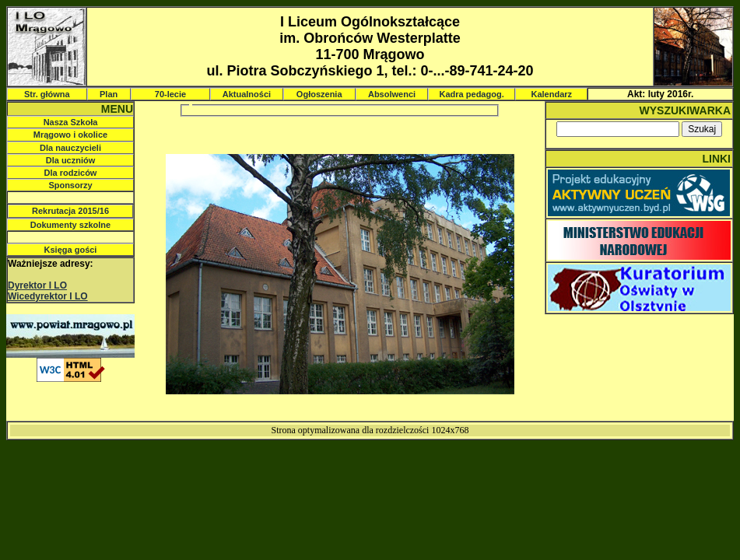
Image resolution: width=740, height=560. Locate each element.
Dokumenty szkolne (70, 225)
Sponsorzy (70, 185)
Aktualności (247, 94)
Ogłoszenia (319, 94)
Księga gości (71, 250)
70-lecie (170, 94)
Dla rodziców (71, 173)
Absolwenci (392, 94)
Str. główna (47, 94)
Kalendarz (551, 94)
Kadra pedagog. (472, 94)
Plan (109, 94)
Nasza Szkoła (71, 122)
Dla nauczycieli (70, 148)
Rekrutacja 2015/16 (70, 211)
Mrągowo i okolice (70, 135)
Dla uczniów (71, 160)
